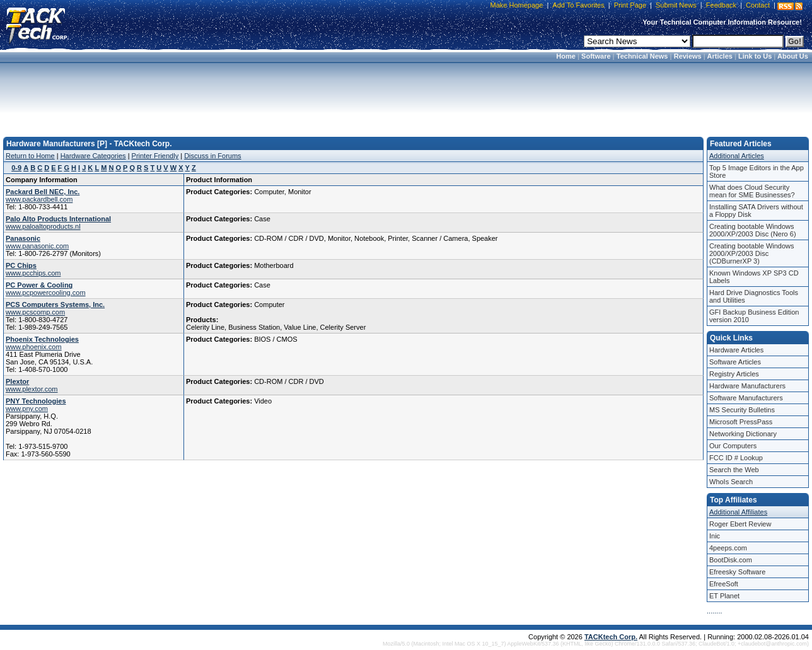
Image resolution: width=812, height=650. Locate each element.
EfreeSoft (724, 584)
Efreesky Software (737, 572)
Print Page (630, 5)
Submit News (676, 5)
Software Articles (735, 362)
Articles (720, 56)
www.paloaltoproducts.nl (43, 226)
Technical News (642, 56)
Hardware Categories (93, 156)
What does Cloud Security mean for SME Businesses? (752, 191)
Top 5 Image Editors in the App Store (757, 171)
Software (596, 56)
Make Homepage (517, 5)
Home (566, 56)
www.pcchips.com (33, 273)
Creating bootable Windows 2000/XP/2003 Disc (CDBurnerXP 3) (752, 253)
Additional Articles (737, 156)
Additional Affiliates (738, 512)
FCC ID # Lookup (736, 458)
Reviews (688, 56)
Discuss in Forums (212, 156)
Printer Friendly (155, 156)
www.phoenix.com (34, 347)
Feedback (721, 5)
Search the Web (734, 470)
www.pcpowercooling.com (46, 293)
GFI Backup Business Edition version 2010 (754, 316)
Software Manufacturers (746, 398)
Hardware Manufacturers (747, 386)
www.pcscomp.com (35, 312)
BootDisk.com (731, 560)
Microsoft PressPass (741, 422)
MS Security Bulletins (742, 410)
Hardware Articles (736, 350)
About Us (793, 56)
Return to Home (30, 156)
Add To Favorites (578, 5)
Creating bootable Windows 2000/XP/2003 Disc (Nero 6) (753, 230)
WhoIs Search (731, 482)
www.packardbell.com (39, 199)
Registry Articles (734, 374)
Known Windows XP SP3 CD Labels (754, 277)
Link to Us (755, 56)
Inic (715, 536)
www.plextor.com (32, 389)
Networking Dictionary (743, 434)
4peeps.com (728, 548)
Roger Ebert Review (740, 524)
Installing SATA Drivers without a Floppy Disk (756, 211)
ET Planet (724, 596)
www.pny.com (27, 409)
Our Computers (733, 446)
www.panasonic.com (37, 246)
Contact (758, 5)
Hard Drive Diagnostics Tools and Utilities (754, 296)
